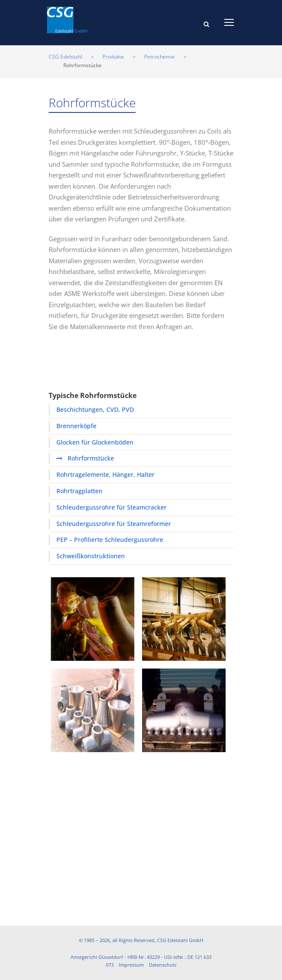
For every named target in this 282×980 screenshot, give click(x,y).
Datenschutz (163, 965)
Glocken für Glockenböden (95, 442)
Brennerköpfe (76, 426)
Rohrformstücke (91, 458)
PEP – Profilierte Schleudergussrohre (110, 540)
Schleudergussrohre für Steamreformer (114, 524)
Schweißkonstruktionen (91, 556)
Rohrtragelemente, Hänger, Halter (105, 474)
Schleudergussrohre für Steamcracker (112, 507)
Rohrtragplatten (79, 491)
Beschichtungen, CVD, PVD (95, 409)
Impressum (131, 965)
